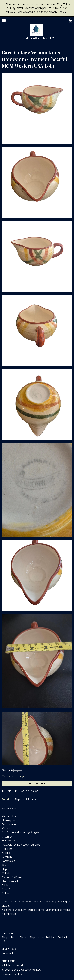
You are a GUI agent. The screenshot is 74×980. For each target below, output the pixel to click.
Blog (14, 938)
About (24, 938)
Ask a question (30, 791)
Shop (5, 938)
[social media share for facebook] (3, 791)
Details (7, 799)
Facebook (8, 953)
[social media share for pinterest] (16, 791)
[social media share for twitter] (10, 791)
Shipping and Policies (43, 938)
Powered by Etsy (12, 974)
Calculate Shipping (13, 776)
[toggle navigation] (4, 20)
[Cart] (70, 21)
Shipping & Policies (26, 799)
